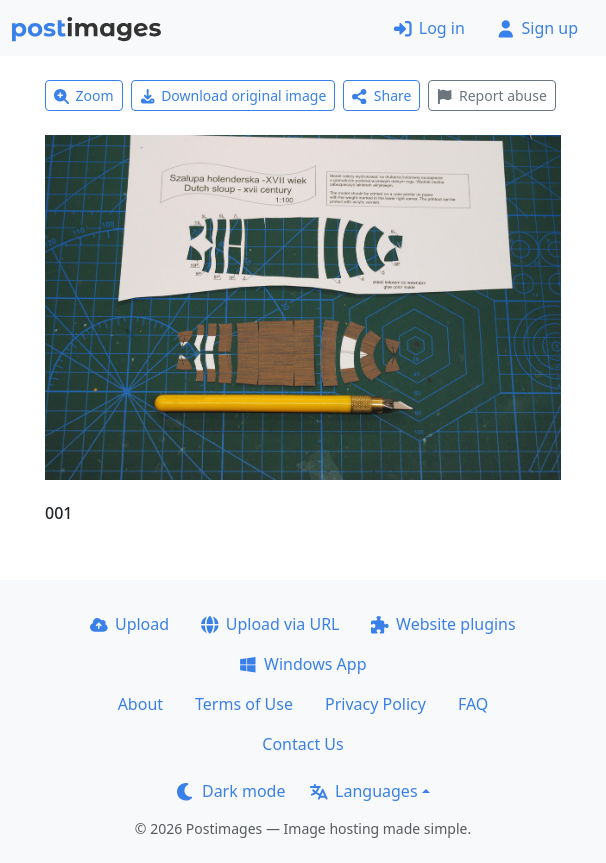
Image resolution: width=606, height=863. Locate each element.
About (140, 704)
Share (381, 95)
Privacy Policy (375, 704)
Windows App (302, 664)
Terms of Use (244, 704)
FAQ (473, 704)
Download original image (233, 95)
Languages (363, 791)
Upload (129, 624)
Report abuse (491, 95)
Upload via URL (270, 624)
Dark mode (231, 791)
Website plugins (443, 624)
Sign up (537, 28)
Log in (429, 28)
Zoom (84, 95)
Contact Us (302, 744)
